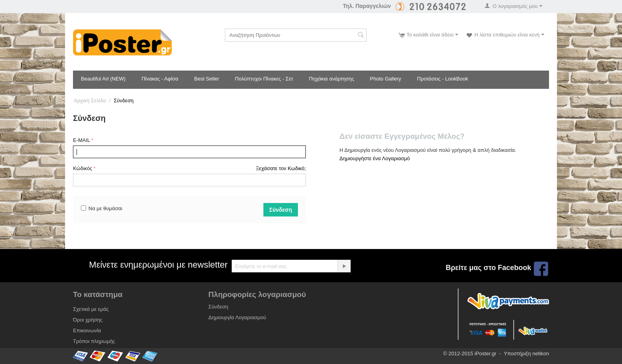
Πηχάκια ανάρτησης (332, 79)
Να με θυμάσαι (102, 208)
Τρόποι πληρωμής (94, 341)
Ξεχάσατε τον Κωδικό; (281, 168)
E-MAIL (82, 140)
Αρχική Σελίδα (90, 101)
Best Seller (206, 79)
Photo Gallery (386, 79)
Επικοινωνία (87, 330)
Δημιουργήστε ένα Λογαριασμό (375, 158)
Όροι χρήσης (88, 320)
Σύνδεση (281, 210)
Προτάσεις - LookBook (443, 79)
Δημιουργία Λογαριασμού (237, 317)
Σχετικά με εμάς (91, 309)
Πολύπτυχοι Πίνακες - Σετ (264, 79)
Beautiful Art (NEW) (103, 79)
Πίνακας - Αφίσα (160, 79)
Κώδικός (83, 168)
